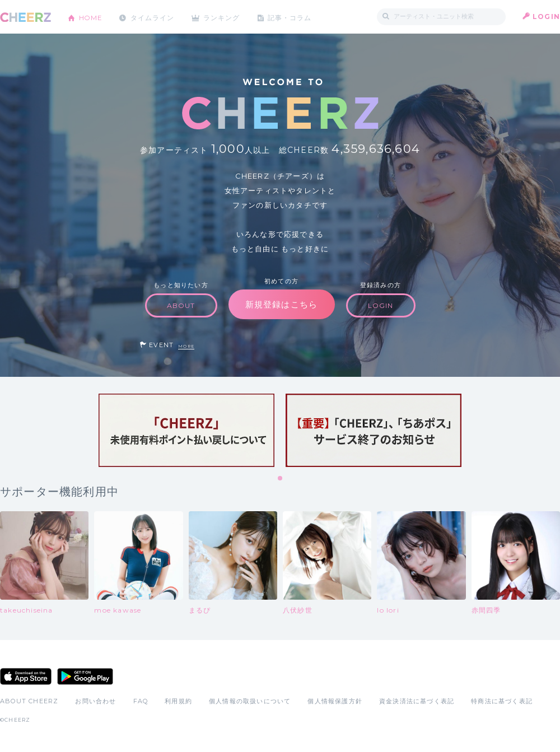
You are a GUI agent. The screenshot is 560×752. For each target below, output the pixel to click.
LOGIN (546, 17)
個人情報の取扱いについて (250, 701)
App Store (26, 676)
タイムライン (154, 17)
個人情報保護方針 (335, 701)
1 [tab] (281, 479)
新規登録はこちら (282, 304)
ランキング (225, 17)
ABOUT (181, 305)
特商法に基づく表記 (502, 701)
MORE (186, 346)
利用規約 (178, 701)
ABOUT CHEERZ (29, 701)
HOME (91, 17)
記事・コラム (293, 17)
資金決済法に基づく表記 (417, 701)
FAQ (141, 701)
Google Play (85, 676)
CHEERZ (25, 17)
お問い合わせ (95, 701)
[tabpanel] (186, 430)
